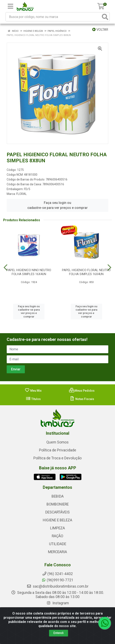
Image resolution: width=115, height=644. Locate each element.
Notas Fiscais (82, 399)
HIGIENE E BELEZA (57, 520)
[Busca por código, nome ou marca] (53, 17)
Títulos (33, 399)
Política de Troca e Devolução (57, 458)
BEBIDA (58, 496)
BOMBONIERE (58, 504)
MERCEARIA (57, 552)
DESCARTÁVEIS (57, 512)
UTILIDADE (58, 544)
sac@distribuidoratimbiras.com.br (58, 586)
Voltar (100, 30)
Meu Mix (33, 391)
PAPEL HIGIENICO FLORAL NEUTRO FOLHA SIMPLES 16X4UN (86, 272)
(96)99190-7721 (57, 580)
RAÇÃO (57, 536)
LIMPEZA (57, 528)
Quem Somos (57, 442)
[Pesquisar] (105, 17)
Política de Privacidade (58, 450)
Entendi (59, 633)
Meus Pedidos (82, 391)
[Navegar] (6, 268)
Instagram (58, 603)
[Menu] (10, 6)
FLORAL (21, 194)
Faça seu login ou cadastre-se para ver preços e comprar (57, 205)
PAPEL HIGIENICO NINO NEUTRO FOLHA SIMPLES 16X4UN (29, 272)
